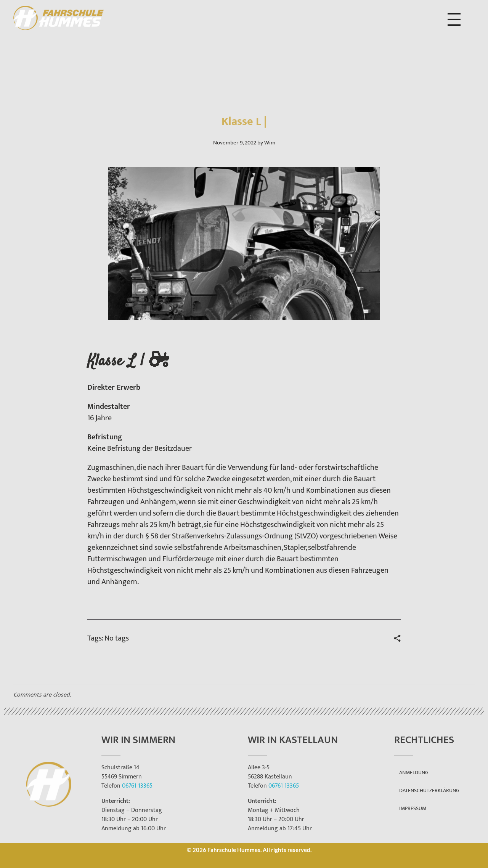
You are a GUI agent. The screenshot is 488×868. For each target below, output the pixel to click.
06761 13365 (137, 786)
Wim (270, 143)
